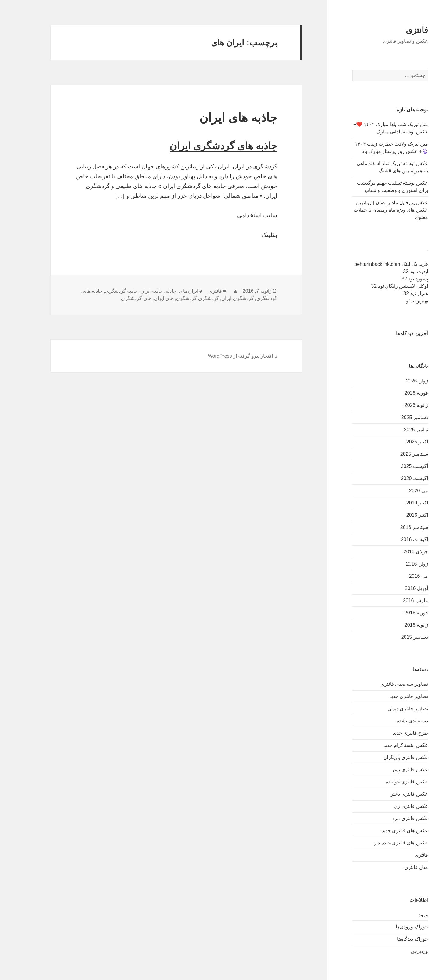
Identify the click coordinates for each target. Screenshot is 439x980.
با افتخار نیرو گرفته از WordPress (223, 356)
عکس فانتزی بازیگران (386, 757)
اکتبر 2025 (397, 442)
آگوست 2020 (395, 478)
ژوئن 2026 (397, 381)
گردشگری (247, 298)
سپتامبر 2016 (394, 527)
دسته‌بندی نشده (392, 721)
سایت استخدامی (237, 215)
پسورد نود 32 (395, 279)
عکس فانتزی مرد (390, 818)
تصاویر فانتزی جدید (389, 696)
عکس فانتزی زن (391, 806)
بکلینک (250, 235)
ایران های (169, 291)
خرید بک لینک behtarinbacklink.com (371, 264)
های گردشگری (116, 298)
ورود (403, 915)
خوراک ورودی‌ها (392, 927)
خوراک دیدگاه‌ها (393, 939)
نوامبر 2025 (396, 430)
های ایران (144, 298)
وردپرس (400, 951)
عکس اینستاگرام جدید (386, 745)
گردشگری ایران (218, 298)
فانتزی (397, 30)
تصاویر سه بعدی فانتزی (384, 684)
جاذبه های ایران (218, 118)
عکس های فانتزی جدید (385, 831)
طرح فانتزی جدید (391, 733)
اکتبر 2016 (397, 515)
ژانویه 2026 (396, 405)
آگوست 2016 (395, 539)
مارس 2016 (396, 600)
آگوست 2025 (395, 466)
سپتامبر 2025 (394, 454)
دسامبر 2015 (395, 637)
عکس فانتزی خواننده (387, 782)
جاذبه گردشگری (102, 291)
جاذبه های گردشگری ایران (203, 146)
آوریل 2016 (397, 588)
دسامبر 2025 (395, 417)
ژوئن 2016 (397, 564)
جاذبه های (73, 291)
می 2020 (399, 491)
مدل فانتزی (396, 867)
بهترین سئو (397, 301)
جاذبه (151, 291)
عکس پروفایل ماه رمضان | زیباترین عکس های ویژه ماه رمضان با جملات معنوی (371, 210)
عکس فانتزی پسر (390, 770)
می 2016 (399, 576)
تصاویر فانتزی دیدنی (388, 709)
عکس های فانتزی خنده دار (381, 843)
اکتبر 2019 (397, 503)
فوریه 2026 (396, 393)
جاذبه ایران (132, 291)
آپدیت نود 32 (396, 271)
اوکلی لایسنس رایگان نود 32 (380, 286)
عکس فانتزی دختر (389, 794)
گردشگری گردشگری (177, 298)
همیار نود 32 (396, 293)
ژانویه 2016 (396, 625)
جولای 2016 (396, 552)
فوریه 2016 (396, 613)
